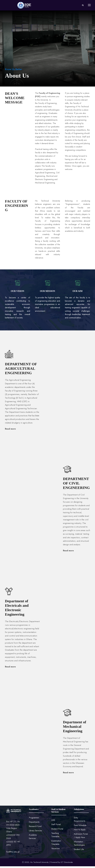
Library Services (35, 832)
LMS (53, 822)
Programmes (34, 819)
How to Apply (80, 831)
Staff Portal (56, 826)
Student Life (79, 851)
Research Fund (35, 828)
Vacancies (56, 850)
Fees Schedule (80, 827)
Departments (34, 824)
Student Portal (57, 831)
